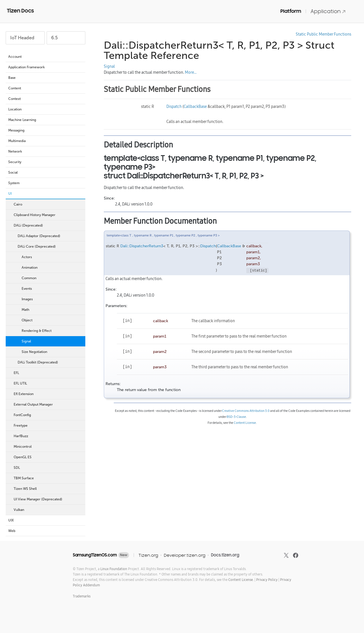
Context (45, 99)
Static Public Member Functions (323, 34)
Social (45, 172)
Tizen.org (148, 555)
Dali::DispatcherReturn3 (142, 246)
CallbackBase (195, 106)
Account (45, 57)
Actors (27, 257)
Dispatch (174, 106)
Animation (30, 268)
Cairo (48, 204)
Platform (291, 11)
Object (27, 320)
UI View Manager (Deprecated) (48, 499)
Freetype (21, 426)
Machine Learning (45, 120)
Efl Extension (48, 394)
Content (45, 88)
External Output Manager (33, 404)
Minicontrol (48, 447)
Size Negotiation (34, 352)
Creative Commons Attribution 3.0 (246, 411)
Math (25, 310)
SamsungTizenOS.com (95, 555)
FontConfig (22, 415)
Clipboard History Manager (35, 215)
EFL (48, 373)
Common (29, 278)
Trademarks (82, 596)
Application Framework (45, 67)
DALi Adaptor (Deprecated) (50, 236)
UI (45, 194)
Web (45, 531)
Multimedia (45, 141)
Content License (245, 423)
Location (45, 109)
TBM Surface (24, 478)
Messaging (45, 130)
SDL (48, 468)
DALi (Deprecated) (48, 225)
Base (45, 78)
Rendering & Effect (37, 331)
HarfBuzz (21, 436)
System (45, 183)
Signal (26, 341)
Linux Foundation (114, 569)
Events (27, 289)
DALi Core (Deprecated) (50, 246)
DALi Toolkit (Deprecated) (50, 362)
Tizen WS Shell (48, 489)
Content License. (241, 580)
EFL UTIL (48, 383)
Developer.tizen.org (185, 555)
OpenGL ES (23, 457)
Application (328, 11)
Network (45, 151)
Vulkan (19, 510)
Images (27, 299)
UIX (45, 520)
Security (45, 162)
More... (191, 72)
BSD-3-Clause (236, 417)
